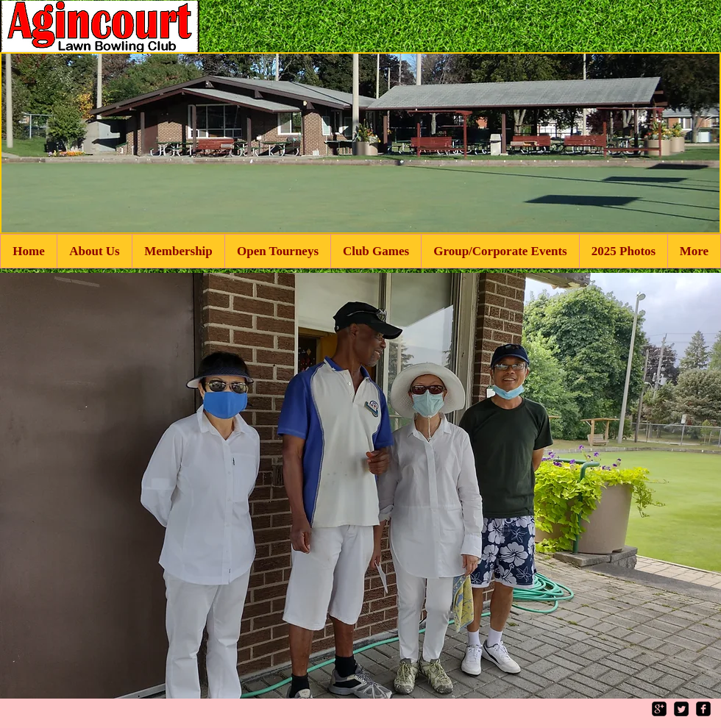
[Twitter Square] (681, 709)
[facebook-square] (703, 709)
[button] (360, 486)
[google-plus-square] (659, 709)
